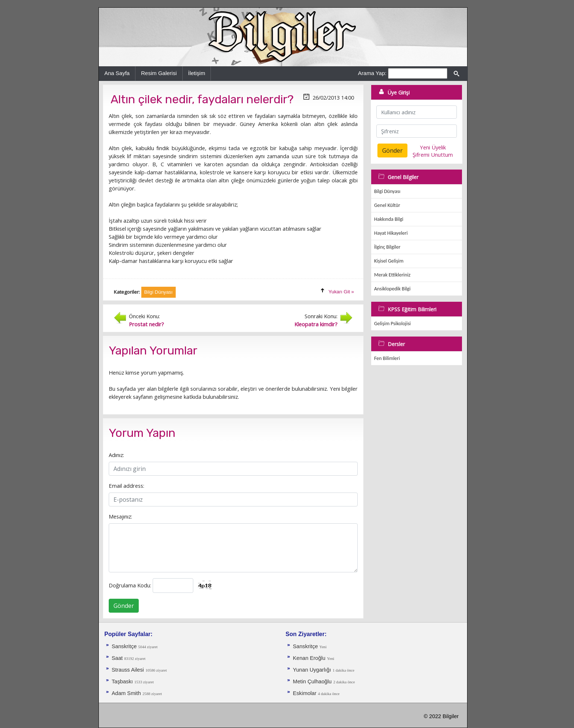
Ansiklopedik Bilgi (392, 289)
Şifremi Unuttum (433, 155)
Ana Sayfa (117, 73)
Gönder (124, 606)
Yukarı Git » (341, 292)
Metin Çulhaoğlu (312, 681)
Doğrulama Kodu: (130, 585)
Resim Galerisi (159, 73)
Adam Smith (126, 693)
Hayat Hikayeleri (391, 233)
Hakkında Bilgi (389, 219)
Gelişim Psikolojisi (392, 324)
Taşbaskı (123, 681)
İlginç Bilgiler (387, 247)
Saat (118, 658)
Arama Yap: (372, 73)
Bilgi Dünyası (387, 191)
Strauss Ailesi (128, 670)
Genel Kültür (387, 205)
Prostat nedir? (146, 324)
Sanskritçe (125, 646)
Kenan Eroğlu (309, 658)
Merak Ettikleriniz (392, 275)
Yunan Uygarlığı (312, 670)
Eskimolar (305, 693)
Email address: (126, 486)
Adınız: (116, 455)
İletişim (197, 73)
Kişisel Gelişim (389, 261)
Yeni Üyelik (433, 147)
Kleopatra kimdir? (316, 324)
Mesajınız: (120, 516)
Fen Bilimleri (387, 358)
